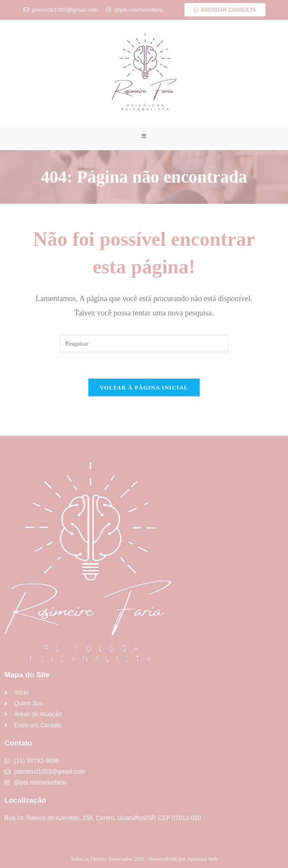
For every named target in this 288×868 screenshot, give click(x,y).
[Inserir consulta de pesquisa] (144, 344)
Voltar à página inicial (144, 388)
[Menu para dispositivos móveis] (144, 137)
